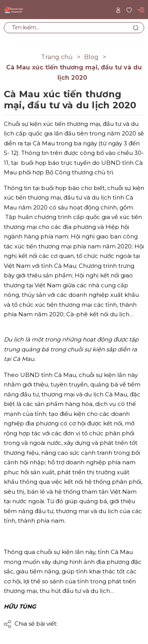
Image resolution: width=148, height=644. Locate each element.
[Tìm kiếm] (136, 28)
